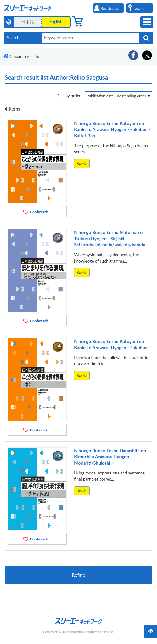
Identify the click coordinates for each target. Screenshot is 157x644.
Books (82, 163)
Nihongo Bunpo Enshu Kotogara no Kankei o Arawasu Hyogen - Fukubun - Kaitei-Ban (112, 129)
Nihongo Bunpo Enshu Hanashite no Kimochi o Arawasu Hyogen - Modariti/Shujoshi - (110, 457)
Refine (78, 575)
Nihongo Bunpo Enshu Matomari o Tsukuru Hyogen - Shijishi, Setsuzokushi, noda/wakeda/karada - (111, 238)
